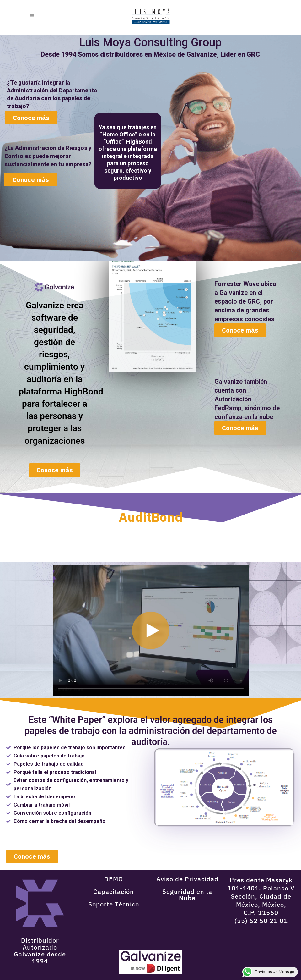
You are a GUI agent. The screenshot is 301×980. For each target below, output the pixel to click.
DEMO (114, 879)
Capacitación (114, 892)
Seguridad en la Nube (187, 895)
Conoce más (31, 180)
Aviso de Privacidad (187, 879)
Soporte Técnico (114, 904)
